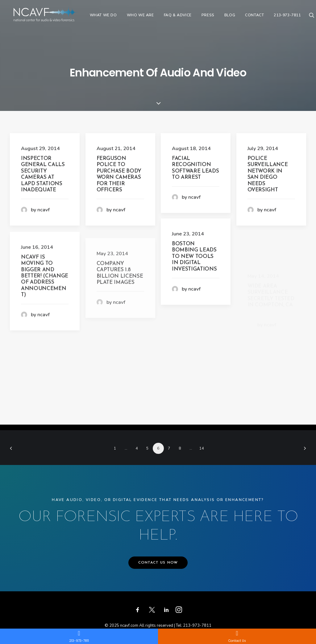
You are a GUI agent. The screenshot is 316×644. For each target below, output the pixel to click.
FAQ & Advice (186, 18)
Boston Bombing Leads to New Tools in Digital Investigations (194, 257)
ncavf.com (129, 626)
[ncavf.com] (50, 18)
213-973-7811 (296, 18)
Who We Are (149, 18)
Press (216, 18)
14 (202, 448)
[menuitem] (112, 18)
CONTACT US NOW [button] (158, 563)
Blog (238, 18)
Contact (263, 18)
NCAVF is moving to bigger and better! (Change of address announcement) (45, 303)
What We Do (112, 18)
